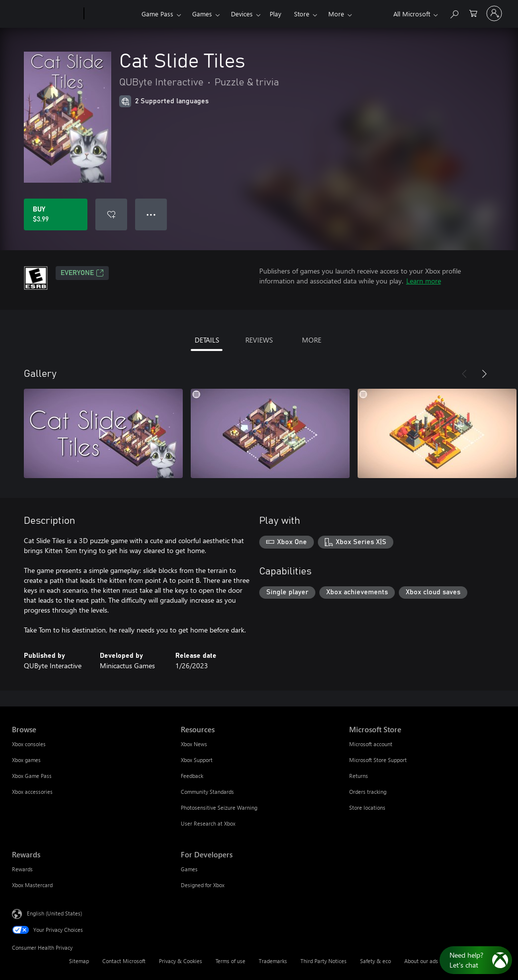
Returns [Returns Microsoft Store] (359, 776)
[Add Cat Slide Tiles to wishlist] (111, 214)
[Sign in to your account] (494, 13)
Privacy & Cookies (181, 961)
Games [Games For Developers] (189, 869)
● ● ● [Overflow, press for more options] (151, 214)
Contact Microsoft (124, 961)
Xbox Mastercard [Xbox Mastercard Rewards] (32, 885)
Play (275, 14)
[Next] (484, 374)
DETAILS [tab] (207, 340)
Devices (242, 14)
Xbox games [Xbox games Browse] (26, 760)
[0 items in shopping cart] (473, 13)
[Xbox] (111, 14)
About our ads (421, 961)
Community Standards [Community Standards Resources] (207, 792)
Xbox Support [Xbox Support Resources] (197, 760)
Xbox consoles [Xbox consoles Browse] (29, 744)
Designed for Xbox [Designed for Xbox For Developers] (203, 885)
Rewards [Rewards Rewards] (22, 869)
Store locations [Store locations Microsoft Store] (367, 807)
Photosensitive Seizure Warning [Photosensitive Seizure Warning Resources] (219, 807)
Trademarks (273, 961)
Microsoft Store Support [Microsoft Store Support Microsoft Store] (378, 760)
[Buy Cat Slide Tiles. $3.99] (56, 214)
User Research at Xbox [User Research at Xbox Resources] (208, 823)
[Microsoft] (46, 14)
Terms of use (230, 961)
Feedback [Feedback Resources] (192, 776)
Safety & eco (375, 961)
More (336, 14)
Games (202, 14)
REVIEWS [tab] (259, 340)
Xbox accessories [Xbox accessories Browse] (32, 792)
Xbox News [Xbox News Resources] (194, 744)
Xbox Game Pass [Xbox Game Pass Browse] (32, 776)
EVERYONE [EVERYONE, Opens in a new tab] (82, 273)
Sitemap (79, 961)
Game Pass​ (157, 14)
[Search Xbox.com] (454, 13)
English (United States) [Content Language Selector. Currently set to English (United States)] (54, 913)
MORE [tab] (312, 340)
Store (302, 14)
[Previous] (464, 374)
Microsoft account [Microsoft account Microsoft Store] (371, 744)
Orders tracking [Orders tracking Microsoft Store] (368, 792)
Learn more (424, 281)
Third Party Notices (324, 961)
